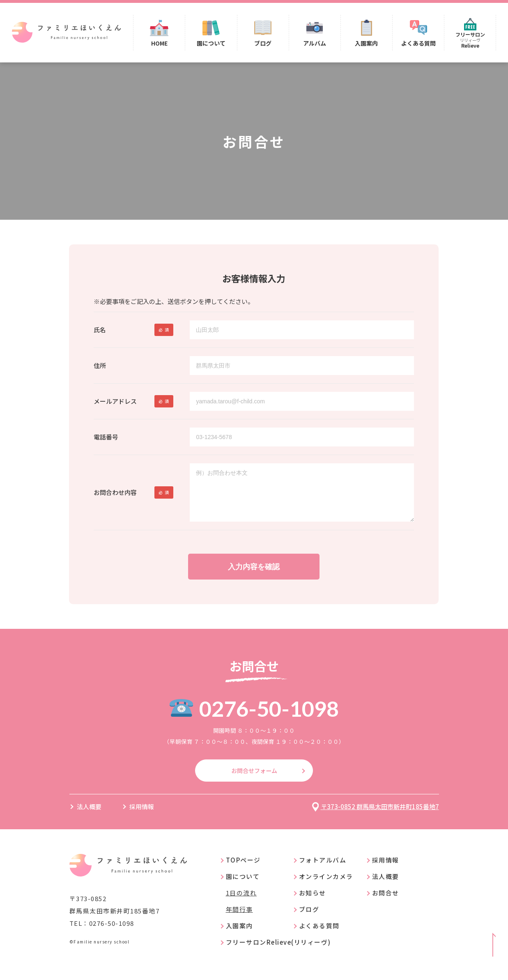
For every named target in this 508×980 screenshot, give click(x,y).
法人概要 (89, 818)
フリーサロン (470, 40)
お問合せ (386, 904)
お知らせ (313, 904)
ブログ (265, 44)
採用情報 (142, 818)
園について (214, 44)
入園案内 (367, 44)
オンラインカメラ (326, 887)
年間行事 (239, 920)
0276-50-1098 (269, 719)
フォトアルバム (323, 871)
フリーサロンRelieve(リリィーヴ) (278, 953)
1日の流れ (241, 904)
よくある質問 (418, 44)
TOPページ (243, 871)
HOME (162, 44)
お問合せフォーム (254, 781)
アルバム (316, 44)
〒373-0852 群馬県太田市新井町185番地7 (380, 818)
